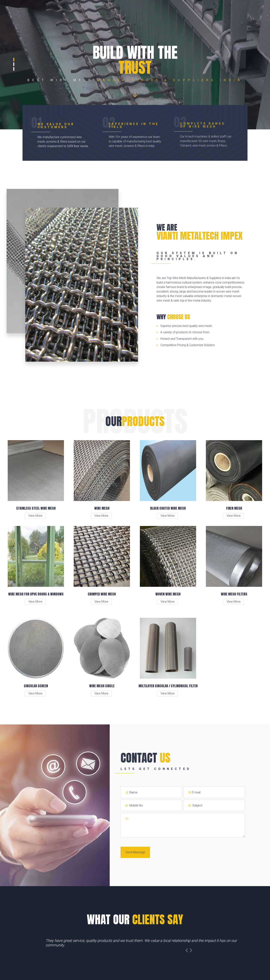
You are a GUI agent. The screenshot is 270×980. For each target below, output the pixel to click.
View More (35, 516)
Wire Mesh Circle (102, 686)
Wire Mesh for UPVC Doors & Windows (36, 594)
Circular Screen (36, 686)
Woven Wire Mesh (168, 594)
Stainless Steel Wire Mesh (36, 508)
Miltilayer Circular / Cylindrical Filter (168, 686)
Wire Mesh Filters (234, 594)
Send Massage (135, 852)
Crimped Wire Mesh (102, 594)
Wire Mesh (102, 508)
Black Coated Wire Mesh (168, 508)
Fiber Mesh (234, 508)
